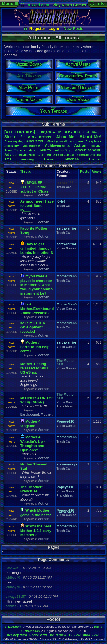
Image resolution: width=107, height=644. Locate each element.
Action (80, 145)
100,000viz (48, 132)
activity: (96, 146)
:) (100, 132)
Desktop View (17, 635)
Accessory (12, 146)
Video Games (67, 248)
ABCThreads (39, 137)
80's (94, 132)
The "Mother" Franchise (32, 489)
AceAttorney (32, 146)
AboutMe (65, 137)
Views (97, 172)
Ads (32, 150)
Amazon (49, 159)
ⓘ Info (97, 4)
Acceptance (94, 141)
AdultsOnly (63, 150)
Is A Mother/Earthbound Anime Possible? (37, 309)
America (71, 159)
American (95, 159)
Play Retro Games (69, 5)
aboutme (76, 141)
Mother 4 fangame (30, 424)
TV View (74, 635)
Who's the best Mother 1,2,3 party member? (36, 531)
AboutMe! (90, 137)
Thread (26, 172)
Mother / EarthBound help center (35, 347)
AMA (8, 159)
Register (37, 29)
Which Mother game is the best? (36, 513)
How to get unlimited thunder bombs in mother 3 (37, 248)
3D (59, 132)
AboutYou (35, 141)
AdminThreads (15, 150)
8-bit (86, 132)
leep (10, 137)
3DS (68, 132)
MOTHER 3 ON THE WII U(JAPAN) (37, 400)
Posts (85, 172)
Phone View (38, 635)
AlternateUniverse (89, 155)
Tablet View (58, 635)
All (49, 155)
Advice (11, 155)
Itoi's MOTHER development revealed (33, 327)
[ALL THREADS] (20, 132)
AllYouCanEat (64, 155)
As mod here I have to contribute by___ (37, 206)
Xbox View (91, 635)
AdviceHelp (27, 155)
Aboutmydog (14, 141)
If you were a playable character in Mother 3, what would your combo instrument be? (37, 285)
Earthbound (30, 414)
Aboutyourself (57, 141)
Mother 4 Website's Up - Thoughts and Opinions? (33, 443)
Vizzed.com (38, 5)
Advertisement (88, 150)
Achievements (57, 146)
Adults (45, 150)
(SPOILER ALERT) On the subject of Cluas (34, 187)
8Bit (77, 132)
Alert (41, 155)
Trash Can (64, 187)
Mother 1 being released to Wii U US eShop (35, 368)
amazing (28, 159)
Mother (43, 195)
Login (54, 29)
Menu (10, 4)
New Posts (73, 29)
